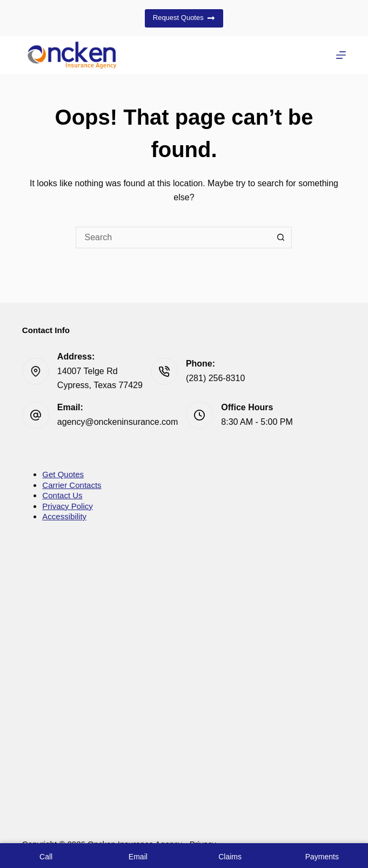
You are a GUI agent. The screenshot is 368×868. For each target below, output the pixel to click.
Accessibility (64, 516)
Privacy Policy (67, 506)
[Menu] (341, 55)
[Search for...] (173, 238)
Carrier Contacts (72, 485)
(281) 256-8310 (215, 378)
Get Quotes (63, 474)
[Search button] (281, 238)
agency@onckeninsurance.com (118, 422)
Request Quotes (184, 18)
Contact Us (62, 495)
